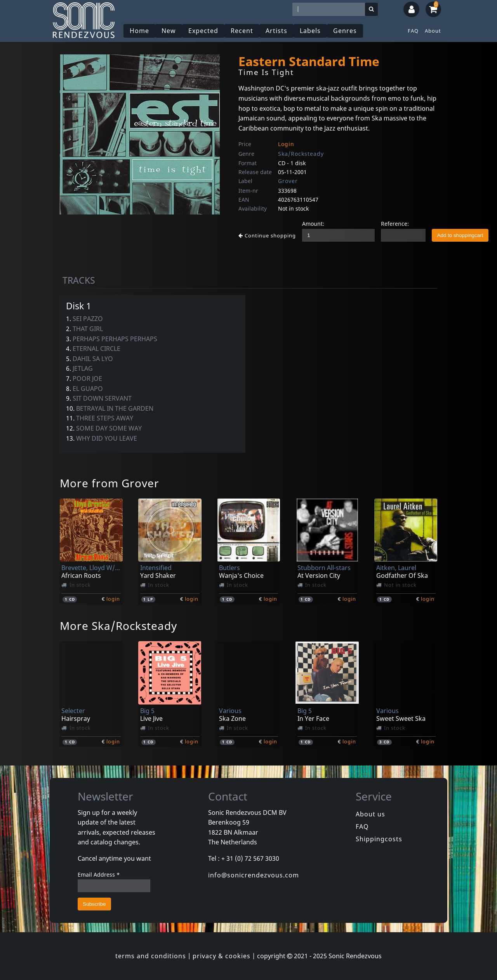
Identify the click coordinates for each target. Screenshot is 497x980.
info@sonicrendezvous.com (254, 875)
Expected (203, 31)
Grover (288, 181)
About (433, 31)
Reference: (395, 224)
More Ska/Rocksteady (118, 626)
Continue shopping (267, 235)
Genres (345, 31)
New (169, 31)
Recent (242, 31)
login (113, 599)
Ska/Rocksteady (301, 154)
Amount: (313, 224)
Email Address (99, 875)
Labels (310, 31)
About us (370, 814)
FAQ (413, 31)
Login (286, 144)
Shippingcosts (379, 839)
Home (139, 31)
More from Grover (109, 483)
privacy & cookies (222, 956)
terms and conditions (151, 956)
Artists (276, 31)
